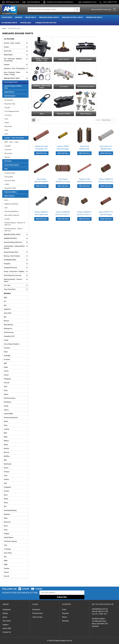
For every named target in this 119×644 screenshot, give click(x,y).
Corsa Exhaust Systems (12, 344)
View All (6, 576)
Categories (7, 610)
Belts (16, 169)
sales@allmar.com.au (89, 2)
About (5, 617)
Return (65, 617)
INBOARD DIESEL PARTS (49, 17)
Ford (6, 119)
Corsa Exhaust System (12, 165)
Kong (6, 425)
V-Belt (7, 184)
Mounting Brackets (11, 211)
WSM (6, 561)
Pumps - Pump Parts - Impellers (16, 271)
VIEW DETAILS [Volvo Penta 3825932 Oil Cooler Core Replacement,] (63, 184)
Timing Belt (9, 177)
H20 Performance (10, 398)
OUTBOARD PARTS (9, 23)
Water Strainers (16, 196)
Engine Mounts (9, 92)
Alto (5, 305)
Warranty (65, 621)
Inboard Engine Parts (16, 82)
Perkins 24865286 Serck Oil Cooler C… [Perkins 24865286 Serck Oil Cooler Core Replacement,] (63, 211)
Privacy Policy (38, 613)
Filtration (16, 65)
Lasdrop (7, 429)
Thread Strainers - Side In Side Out (13, 230)
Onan (6, 130)
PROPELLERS (26, 23)
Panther (6, 479)
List (39, 118)
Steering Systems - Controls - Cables (16, 280)
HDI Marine (8, 402)
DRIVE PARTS (31, 17)
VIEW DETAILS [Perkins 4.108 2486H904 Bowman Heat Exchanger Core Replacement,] (84, 184)
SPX (5, 507)
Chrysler (7, 108)
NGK (5, 460)
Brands (5, 613)
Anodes (16, 47)
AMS (5, 298)
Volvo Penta (8, 553)
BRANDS (19, 17)
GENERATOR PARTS (94, 17)
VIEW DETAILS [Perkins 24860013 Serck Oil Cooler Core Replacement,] (84, 217)
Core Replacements (12, 111)
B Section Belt (10, 181)
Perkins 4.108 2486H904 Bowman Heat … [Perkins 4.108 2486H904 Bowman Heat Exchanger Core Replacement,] (84, 180)
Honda (6, 406)
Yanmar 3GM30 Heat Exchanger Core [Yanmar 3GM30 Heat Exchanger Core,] (63, 147)
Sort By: (98, 118)
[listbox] (108, 118)
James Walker (8, 414)
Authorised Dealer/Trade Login (101, 10)
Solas (6, 530)
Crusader (8, 146)
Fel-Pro (6, 371)
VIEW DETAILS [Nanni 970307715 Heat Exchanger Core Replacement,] (106, 217)
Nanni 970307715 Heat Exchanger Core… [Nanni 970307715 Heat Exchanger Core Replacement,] (106, 212)
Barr (5, 317)
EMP (5, 363)
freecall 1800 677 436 (100, 611)
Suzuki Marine (8, 537)
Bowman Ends (10, 104)
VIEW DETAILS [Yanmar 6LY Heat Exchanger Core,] (41, 151)
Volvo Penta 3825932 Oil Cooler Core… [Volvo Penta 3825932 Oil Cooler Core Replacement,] (63, 180)
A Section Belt (10, 173)
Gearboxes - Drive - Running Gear (16, 68)
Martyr (6, 445)
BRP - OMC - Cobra (11, 142)
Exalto (6, 367)
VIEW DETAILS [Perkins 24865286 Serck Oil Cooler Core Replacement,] (63, 217)
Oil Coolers (8, 161)
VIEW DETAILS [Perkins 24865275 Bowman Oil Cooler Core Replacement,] (106, 184)
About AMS (7, 628)
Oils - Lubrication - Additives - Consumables (16, 59)
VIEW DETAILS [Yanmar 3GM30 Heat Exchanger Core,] (63, 151)
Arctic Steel (8, 313)
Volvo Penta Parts (16, 289)
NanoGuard (8, 464)
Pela (5, 483)
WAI (5, 557)
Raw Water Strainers (12, 215)
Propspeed (7, 487)
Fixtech (6, 375)
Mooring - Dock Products (16, 256)
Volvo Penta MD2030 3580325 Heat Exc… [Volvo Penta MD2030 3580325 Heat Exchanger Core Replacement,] (41, 180)
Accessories (9, 100)
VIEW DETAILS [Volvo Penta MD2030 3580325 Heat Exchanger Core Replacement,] (41, 184)
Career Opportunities (46, 23)
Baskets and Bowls (11, 204)
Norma (6, 468)
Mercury (7, 452)
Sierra (6, 526)
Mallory (6, 441)
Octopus (7, 472)
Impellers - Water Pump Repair (16, 138)
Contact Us (7, 632)
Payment (65, 613)
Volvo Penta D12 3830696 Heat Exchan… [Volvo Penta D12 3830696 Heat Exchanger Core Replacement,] (106, 147)
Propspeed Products (16, 268)
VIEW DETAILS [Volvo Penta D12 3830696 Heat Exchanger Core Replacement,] (106, 151)
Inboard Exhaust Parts (16, 252)
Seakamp (7, 514)
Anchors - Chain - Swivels (16, 43)
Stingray (7, 534)
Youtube (39, 589)
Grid (34, 118)
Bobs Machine (9, 325)
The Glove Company (10, 541)
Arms (6, 200)
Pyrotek (6, 491)
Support (6, 625)
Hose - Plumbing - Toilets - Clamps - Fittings (16, 73)
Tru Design (7, 549)
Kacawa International (11, 418)
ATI (5, 301)
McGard (6, 448)
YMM (6, 565)
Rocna (6, 503)
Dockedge (7, 356)
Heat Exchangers (16, 96)
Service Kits (16, 51)
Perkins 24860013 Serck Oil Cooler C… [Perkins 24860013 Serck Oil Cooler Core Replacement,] (84, 211)
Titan (6, 545)
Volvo (6, 134)
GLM (5, 387)
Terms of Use (37, 617)
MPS (5, 433)
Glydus (6, 394)
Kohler (7, 123)
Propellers (16, 264)
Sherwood (7, 522)
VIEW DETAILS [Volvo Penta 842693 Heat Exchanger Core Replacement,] (84, 151)
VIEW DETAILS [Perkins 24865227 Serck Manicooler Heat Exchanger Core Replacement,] (41, 217)
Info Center (7, 621)
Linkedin (26, 589)
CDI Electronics (9, 332)
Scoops (7, 219)
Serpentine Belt (10, 188)
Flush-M (6, 383)
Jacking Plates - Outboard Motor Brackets (16, 247)
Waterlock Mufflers (11, 192)
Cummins (8, 115)
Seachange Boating (10, 510)
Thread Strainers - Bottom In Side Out (15, 224)
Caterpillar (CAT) (9, 336)
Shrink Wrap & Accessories (16, 275)
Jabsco (6, 410)
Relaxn (6, 499)
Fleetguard (7, 379)
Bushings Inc (8, 329)
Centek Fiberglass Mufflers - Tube (14, 87)
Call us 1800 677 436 (110, 2)
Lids (6, 208)
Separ (6, 518)
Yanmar (7, 157)
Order (64, 610)
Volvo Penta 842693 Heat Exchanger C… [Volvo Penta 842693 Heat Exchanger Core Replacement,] (84, 147)
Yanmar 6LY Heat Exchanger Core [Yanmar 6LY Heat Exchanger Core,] (41, 145)
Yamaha (7, 568)
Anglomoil (7, 309)
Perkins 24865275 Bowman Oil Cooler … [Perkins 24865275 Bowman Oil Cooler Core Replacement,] (106, 180)
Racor (6, 495)
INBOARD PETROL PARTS (72, 17)
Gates (6, 390)
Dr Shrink (7, 359)
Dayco (6, 352)
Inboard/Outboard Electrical (16, 242)
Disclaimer (36, 610)
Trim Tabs (16, 285)
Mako (6, 437)
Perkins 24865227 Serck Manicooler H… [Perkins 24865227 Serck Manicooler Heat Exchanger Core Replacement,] (41, 212)
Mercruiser (8, 126)
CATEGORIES (7, 17)
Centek (6, 340)
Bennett (6, 321)
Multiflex (7, 456)
